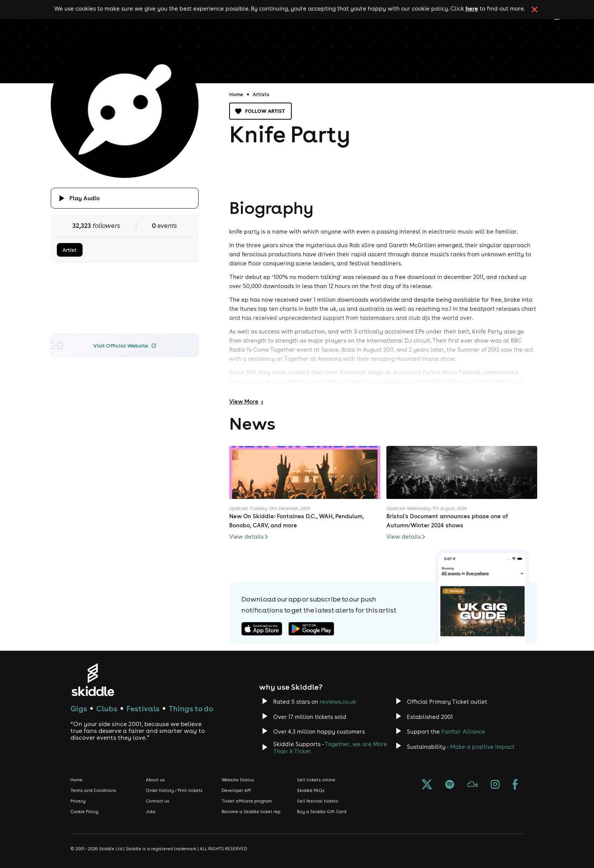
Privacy (78, 801)
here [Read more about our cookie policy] (472, 8)
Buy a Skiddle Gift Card (322, 812)
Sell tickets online (316, 780)
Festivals (143, 708)
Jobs (151, 812)
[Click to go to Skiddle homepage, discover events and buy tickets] (93, 680)
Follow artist (260, 111)
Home (236, 94)
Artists (261, 94)
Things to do (191, 708)
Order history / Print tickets (174, 790)
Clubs (107, 708)
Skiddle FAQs (311, 790)
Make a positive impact (482, 747)
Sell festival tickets (318, 801)
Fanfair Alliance (463, 732)
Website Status (238, 780)
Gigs (79, 708)
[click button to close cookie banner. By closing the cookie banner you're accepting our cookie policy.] (535, 9)
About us (155, 780)
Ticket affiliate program (247, 801)
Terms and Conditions (93, 790)
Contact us (158, 801)
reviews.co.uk (338, 702)
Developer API (236, 790)
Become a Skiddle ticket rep (251, 812)
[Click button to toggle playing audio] (125, 198)
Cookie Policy (84, 812)
